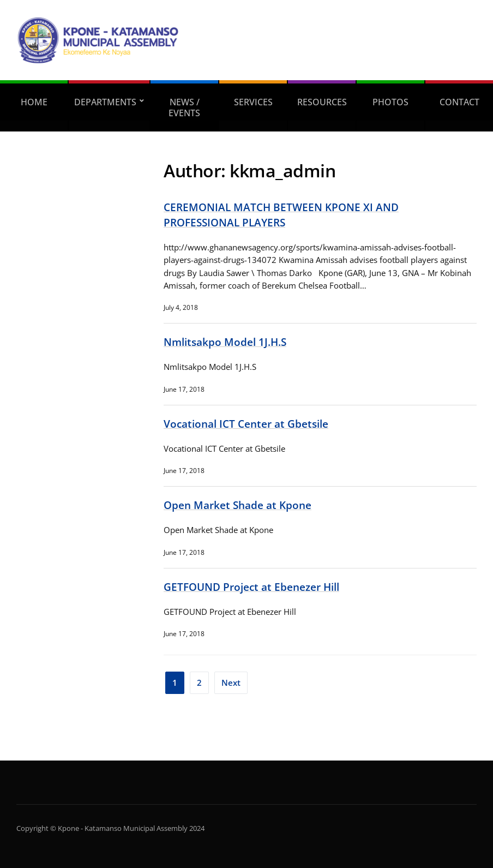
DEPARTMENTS (105, 102)
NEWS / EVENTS (184, 107)
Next (231, 683)
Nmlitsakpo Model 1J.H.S (225, 342)
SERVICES (253, 102)
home (34, 102)
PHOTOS (390, 102)
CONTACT (459, 102)
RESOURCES (322, 102)
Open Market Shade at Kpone (238, 505)
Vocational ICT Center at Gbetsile (246, 424)
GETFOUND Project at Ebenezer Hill (251, 587)
